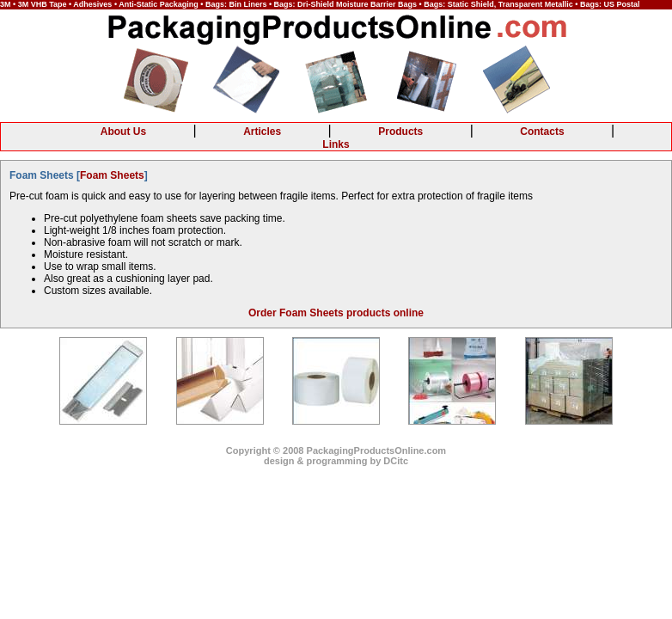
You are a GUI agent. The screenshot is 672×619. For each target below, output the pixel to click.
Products (400, 132)
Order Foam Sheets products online (336, 313)
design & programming (315, 461)
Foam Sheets (112, 175)
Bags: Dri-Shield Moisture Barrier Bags (346, 4)
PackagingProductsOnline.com (377, 450)
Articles (262, 132)
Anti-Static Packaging (159, 4)
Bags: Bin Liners (236, 4)
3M (6, 4)
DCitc (396, 461)
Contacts (542, 132)
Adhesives (92, 4)
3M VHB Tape (43, 4)
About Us (123, 132)
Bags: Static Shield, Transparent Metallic (498, 4)
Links (336, 144)
